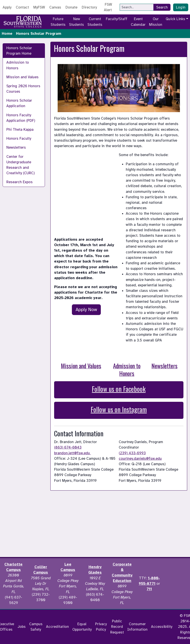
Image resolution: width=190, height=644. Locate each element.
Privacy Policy (101, 627)
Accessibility (162, 627)
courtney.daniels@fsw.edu (140, 459)
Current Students (95, 22)
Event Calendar (138, 22)
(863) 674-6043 (68, 447)
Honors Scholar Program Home (19, 51)
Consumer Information (137, 627)
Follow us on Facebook (119, 389)
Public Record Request (117, 627)
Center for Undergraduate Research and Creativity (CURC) (20, 165)
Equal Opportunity (82, 627)
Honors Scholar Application (19, 103)
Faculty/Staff (117, 19)
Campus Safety (36, 627)
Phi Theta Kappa (20, 130)
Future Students (58, 22)
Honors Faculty (19, 138)
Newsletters (16, 147)
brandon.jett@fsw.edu (73, 453)
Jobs (22, 627)
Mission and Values (22, 77)
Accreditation (57, 627)
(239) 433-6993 (132, 453)
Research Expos (20, 182)
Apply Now (86, 310)
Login (181, 7)
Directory (89, 7)
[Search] (137, 7)
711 (149, 589)
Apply (7, 7)
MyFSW (39, 7)
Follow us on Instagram (119, 409)
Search (162, 7)
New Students (76, 22)
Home (7, 34)
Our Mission (156, 22)
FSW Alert (108, 7)
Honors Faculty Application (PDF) (21, 118)
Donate (71, 7)
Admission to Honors (18, 65)
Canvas (55, 7)
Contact (22, 7)
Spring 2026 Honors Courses (23, 89)
